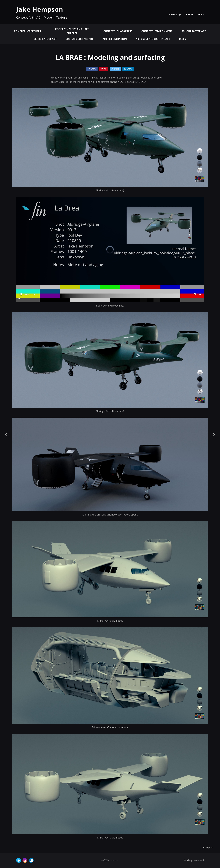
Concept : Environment (157, 31)
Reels (201, 15)
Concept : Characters (118, 31)
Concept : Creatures (27, 31)
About (190, 15)
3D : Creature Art (46, 39)
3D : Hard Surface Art (80, 39)
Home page (175, 15)
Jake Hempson (40, 9)
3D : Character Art (194, 31)
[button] (207, 847)
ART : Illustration (115, 39)
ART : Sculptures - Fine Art (153, 39)
